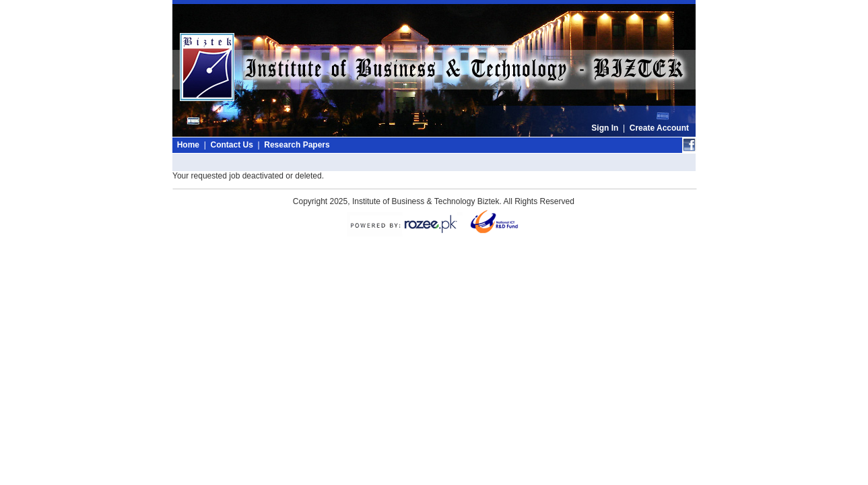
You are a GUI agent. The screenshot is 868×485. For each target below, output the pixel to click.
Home (188, 145)
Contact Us (231, 145)
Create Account (659, 128)
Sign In (605, 128)
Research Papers (297, 145)
